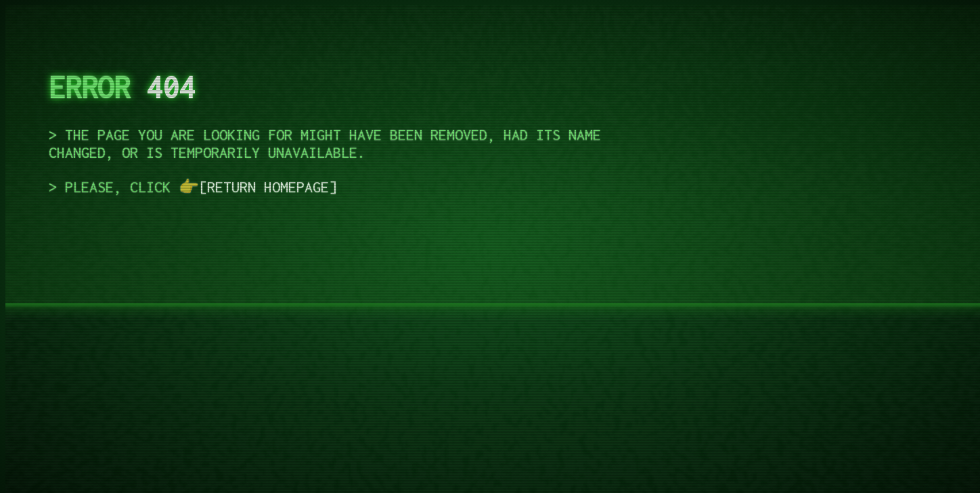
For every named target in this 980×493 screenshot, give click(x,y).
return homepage (268, 187)
